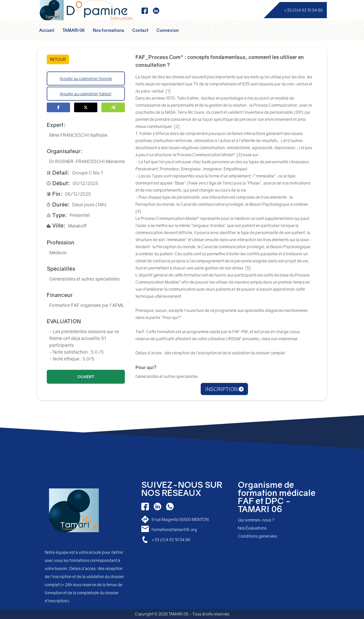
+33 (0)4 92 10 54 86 (303, 10)
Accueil (47, 30)
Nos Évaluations (252, 528)
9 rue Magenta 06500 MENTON (180, 519)
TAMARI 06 (74, 30)
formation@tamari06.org (174, 530)
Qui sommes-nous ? (256, 520)
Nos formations (108, 30)
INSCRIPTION (224, 389)
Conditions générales (257, 536)
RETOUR (58, 59)
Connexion (168, 30)
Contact (140, 30)
